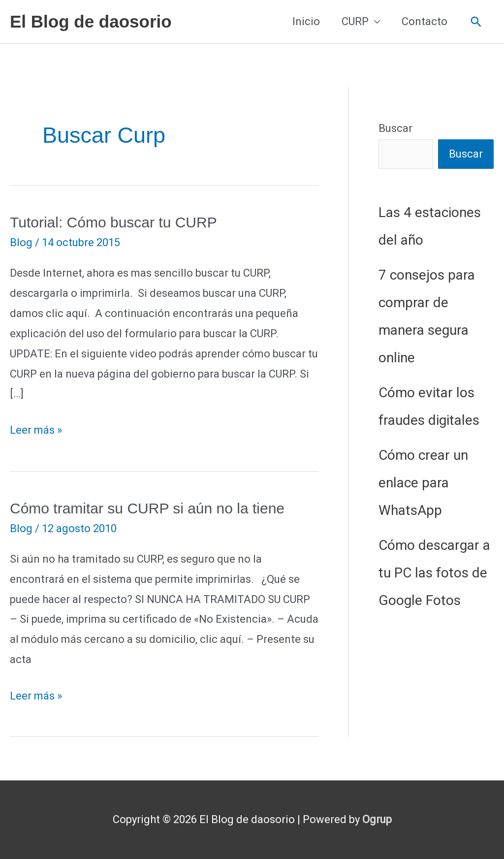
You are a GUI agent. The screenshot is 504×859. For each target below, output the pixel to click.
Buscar (395, 128)
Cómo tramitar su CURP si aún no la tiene (147, 508)
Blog (21, 242)
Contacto (425, 21)
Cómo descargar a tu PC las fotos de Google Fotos (434, 573)
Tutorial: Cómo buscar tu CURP (113, 222)
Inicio (306, 21)
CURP (355, 21)
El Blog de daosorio (91, 21)
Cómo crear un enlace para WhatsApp (423, 483)
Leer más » (36, 430)
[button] (476, 22)
